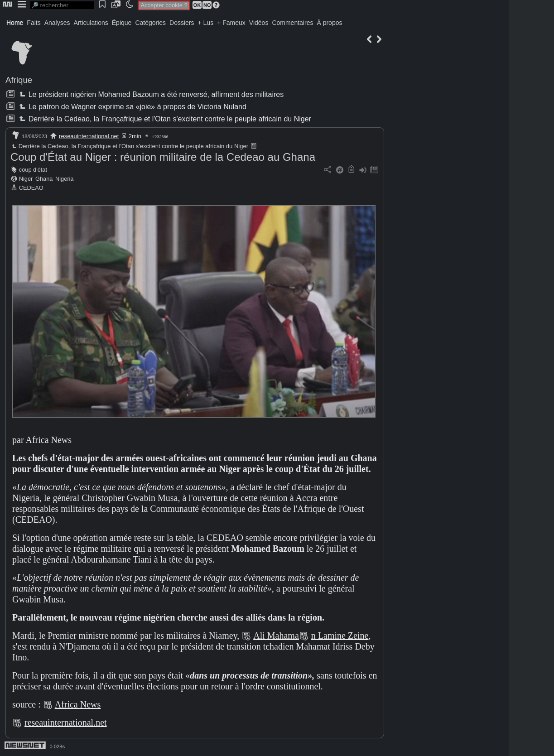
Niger (26, 179)
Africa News (78, 704)
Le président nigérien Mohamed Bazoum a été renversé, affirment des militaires (150, 94)
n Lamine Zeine (340, 636)
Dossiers (182, 23)
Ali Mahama (276, 636)
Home (15, 23)
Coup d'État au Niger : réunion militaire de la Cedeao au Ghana (163, 157)
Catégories (150, 23)
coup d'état (33, 170)
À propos (329, 23)
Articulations (91, 23)
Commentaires (292, 23)
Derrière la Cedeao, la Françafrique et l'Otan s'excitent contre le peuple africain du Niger (164, 119)
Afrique (19, 80)
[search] (62, 5)
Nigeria (65, 179)
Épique (122, 23)
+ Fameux (231, 23)
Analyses (57, 23)
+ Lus (206, 23)
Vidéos (259, 23)
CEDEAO (31, 188)
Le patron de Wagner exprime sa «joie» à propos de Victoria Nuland (132, 107)
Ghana (44, 179)
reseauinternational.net (89, 136)
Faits (34, 23)
